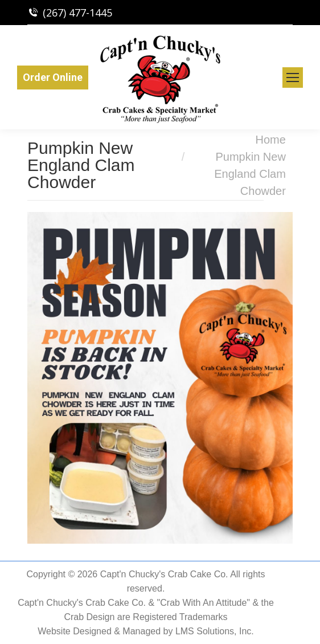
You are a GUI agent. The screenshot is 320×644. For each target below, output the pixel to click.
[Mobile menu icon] (293, 78)
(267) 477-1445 (77, 13)
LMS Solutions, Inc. (215, 631)
